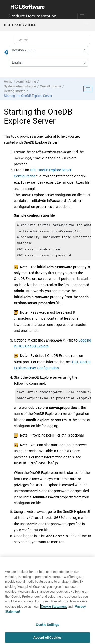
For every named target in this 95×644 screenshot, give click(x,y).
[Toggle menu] (87, 25)
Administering (26, 81)
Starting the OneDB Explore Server (28, 96)
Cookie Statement (54, 607)
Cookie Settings (48, 626)
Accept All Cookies (48, 639)
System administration (20, 86)
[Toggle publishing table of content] (88, 89)
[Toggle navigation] (82, 16)
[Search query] (52, 40)
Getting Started (15, 91)
